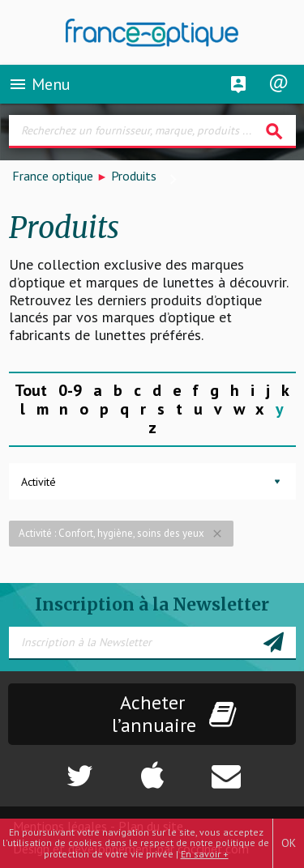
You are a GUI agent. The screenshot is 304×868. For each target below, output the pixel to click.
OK (289, 843)
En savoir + (205, 854)
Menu (39, 84)
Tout (31, 390)
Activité (39, 482)
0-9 (70, 390)
